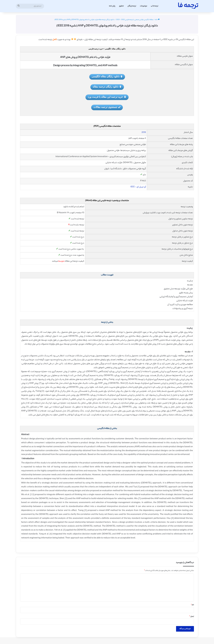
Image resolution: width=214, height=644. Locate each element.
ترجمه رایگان (132, 6)
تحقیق (121, 6)
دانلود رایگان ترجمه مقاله (107, 87)
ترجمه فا (155, 6)
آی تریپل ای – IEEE (138, 187)
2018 (144, 133)
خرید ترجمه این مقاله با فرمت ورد (107, 97)
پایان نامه (112, 6)
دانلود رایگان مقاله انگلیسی (107, 77)
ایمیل (192, 617)
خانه (157, 20)
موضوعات (144, 6)
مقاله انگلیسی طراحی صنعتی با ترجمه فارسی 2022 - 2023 (135, 20)
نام (192, 605)
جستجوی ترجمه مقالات (107, 107)
